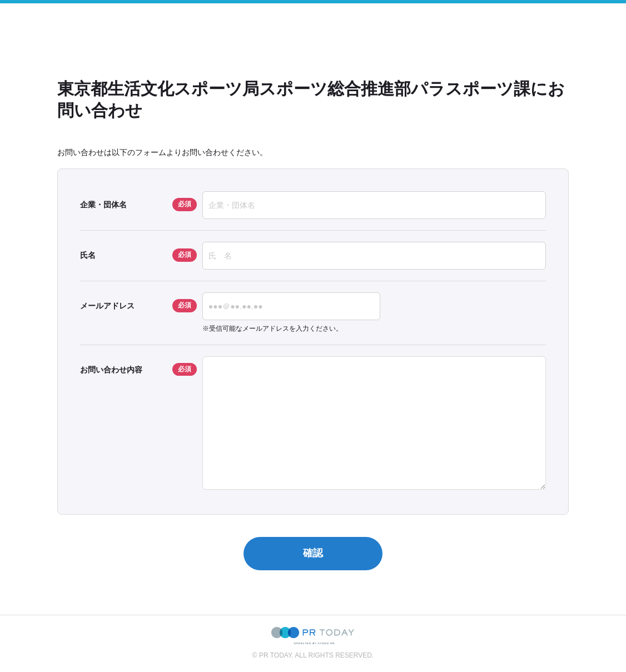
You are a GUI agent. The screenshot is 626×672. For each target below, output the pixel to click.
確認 (313, 553)
